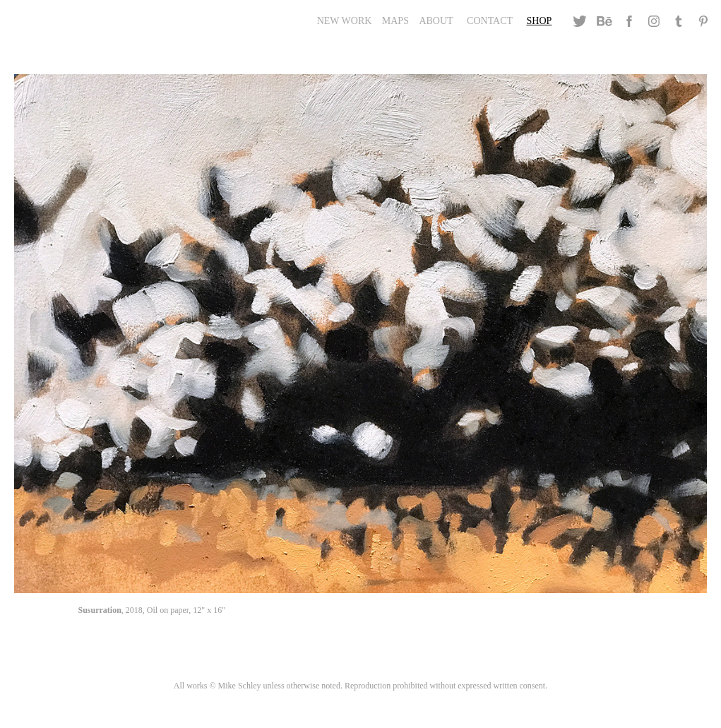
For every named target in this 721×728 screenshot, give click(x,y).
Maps (395, 21)
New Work (345, 21)
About (436, 21)
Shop (540, 21)
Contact (490, 21)
